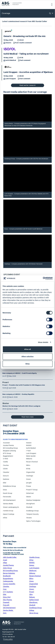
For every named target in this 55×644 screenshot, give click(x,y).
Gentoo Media (8, 504)
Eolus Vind (7, 597)
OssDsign (30, 476)
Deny (27, 364)
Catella (5, 462)
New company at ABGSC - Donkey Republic (18, 394)
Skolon (6, 404)
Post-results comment (23, 43)
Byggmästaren (8, 456)
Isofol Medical (11, 61)
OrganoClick (30, 472)
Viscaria (29, 518)
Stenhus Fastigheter (33, 500)
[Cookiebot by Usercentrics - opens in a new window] (43, 278)
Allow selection (27, 357)
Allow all (27, 349)
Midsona (29, 459)
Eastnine (6, 479)
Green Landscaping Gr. (11, 507)
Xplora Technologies (33, 521)
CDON (5, 469)
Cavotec (6, 465)
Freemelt (6, 602)
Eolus (5, 490)
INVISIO (29, 445)
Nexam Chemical (32, 462)
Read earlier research (27, 85)
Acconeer (6, 443)
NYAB (28, 469)
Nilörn (28, 465)
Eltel (5, 483)
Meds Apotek (31, 456)
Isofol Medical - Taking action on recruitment (26, 54)
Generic (8, 43)
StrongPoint (30, 504)
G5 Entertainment (9, 500)
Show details (43, 342)
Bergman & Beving (9, 451)
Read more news (28, 417)
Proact (6, 383)
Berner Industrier (9, 573)
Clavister (6, 472)
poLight (29, 483)
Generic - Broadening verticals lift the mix (25, 37)
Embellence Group (9, 486)
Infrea (5, 518)
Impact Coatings (9, 514)
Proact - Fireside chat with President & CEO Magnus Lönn (24, 385)
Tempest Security (32, 514)
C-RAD (6, 459)
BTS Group (7, 453)
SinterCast (30, 493)
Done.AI (6, 476)
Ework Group (8, 493)
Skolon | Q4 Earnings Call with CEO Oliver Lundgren (21, 406)
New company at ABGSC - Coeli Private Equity (20, 373)
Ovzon (28, 479)
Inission (29, 443)
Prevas (29, 486)
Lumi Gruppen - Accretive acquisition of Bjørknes (28, 72)
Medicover (33, 571)
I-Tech (28, 451)
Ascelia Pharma (8, 445)
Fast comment (25, 61)
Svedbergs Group (32, 511)
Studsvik (29, 507)
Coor (5, 589)
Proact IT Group (32, 490)
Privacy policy (8, 639)
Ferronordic (7, 497)
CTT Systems (8, 592)
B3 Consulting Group (10, 448)
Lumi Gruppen (11, 79)
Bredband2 (7, 576)
